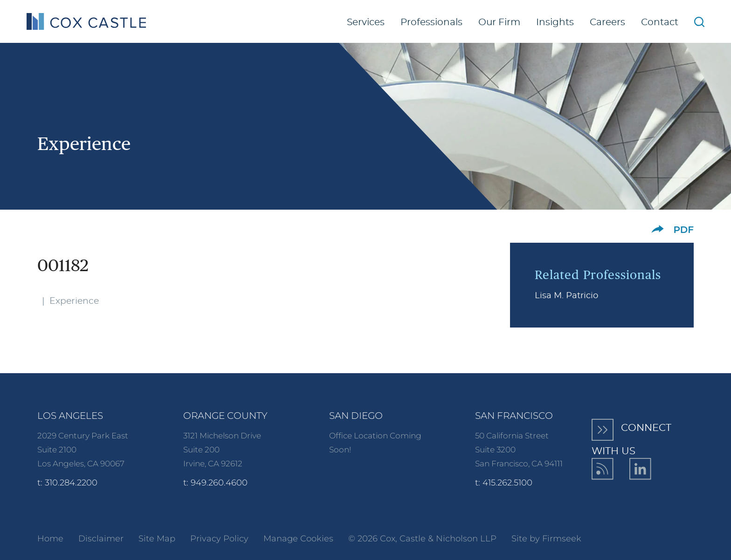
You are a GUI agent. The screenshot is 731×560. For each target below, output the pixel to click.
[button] (658, 229)
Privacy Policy (219, 539)
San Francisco (514, 416)
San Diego (356, 416)
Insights (555, 22)
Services (366, 22)
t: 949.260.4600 (215, 483)
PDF (683, 230)
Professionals (431, 22)
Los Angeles (70, 416)
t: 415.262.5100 (504, 483)
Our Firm (499, 22)
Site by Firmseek (546, 539)
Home (50, 539)
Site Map (157, 539)
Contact (660, 22)
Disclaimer (101, 539)
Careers (607, 22)
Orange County (225, 416)
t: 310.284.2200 (67, 483)
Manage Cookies (298, 539)
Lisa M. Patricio (566, 296)
